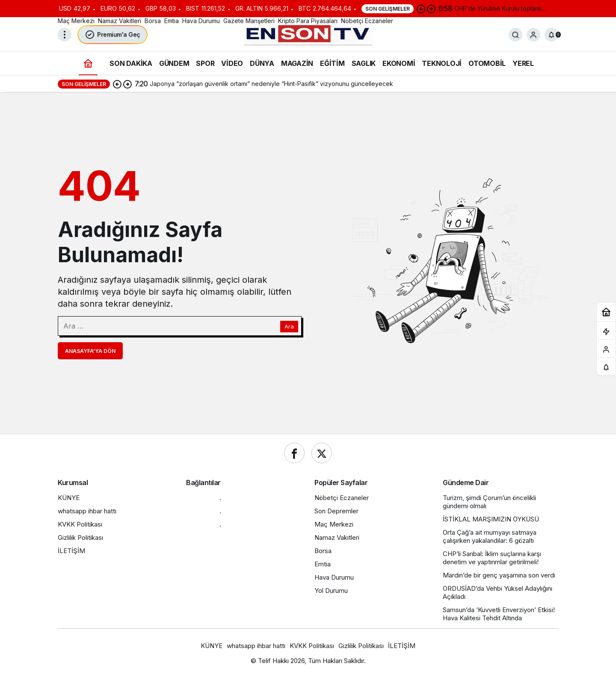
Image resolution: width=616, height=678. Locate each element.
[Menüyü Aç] (65, 35)
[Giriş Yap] (533, 35)
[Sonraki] (431, 9)
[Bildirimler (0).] (551, 35)
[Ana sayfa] (88, 63)
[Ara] (515, 35)
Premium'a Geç (113, 35)
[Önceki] (421, 9)
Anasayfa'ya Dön (90, 351)
